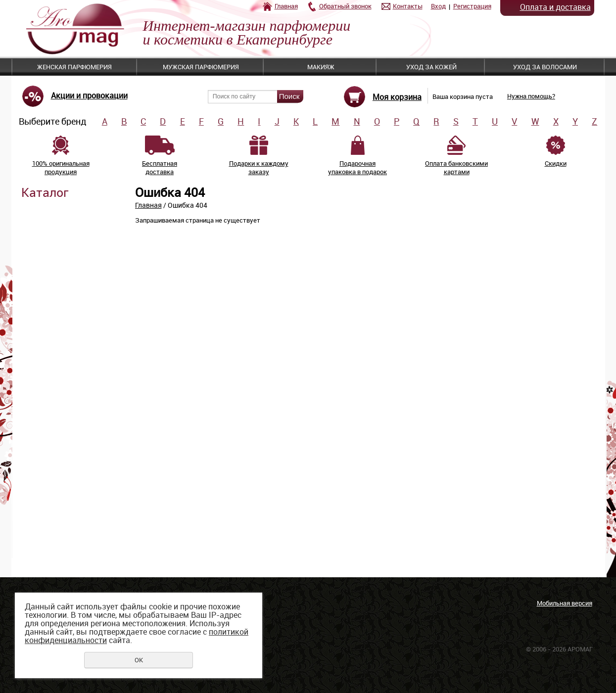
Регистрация (472, 6)
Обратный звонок (345, 6)
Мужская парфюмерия (201, 67)
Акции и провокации (89, 95)
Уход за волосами (545, 67)
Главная (286, 6)
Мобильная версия (565, 603)
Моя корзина (397, 97)
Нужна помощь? (531, 96)
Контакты (408, 6)
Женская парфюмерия (74, 67)
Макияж (321, 67)
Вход (438, 6)
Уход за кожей (431, 67)
